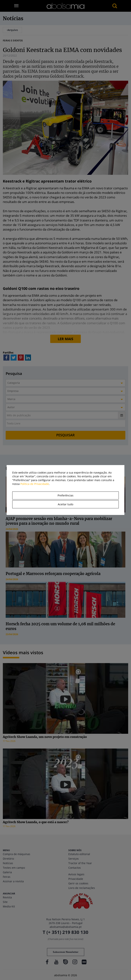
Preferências (65, 495)
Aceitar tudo (65, 504)
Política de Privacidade (35, 484)
